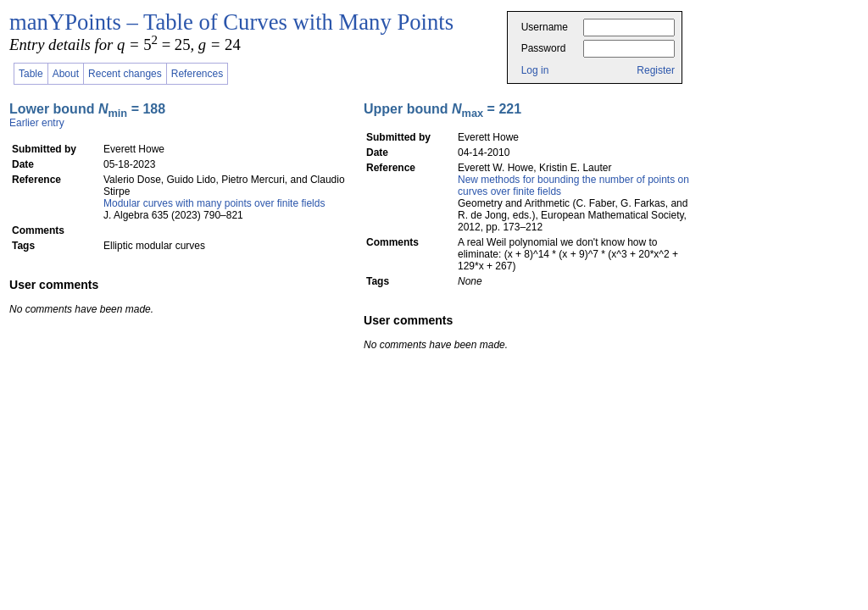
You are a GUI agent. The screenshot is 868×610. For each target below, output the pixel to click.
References (197, 74)
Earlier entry (37, 123)
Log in (535, 70)
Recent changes (125, 74)
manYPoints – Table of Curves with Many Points (231, 22)
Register (656, 70)
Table (31, 74)
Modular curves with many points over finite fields (214, 203)
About (66, 74)
